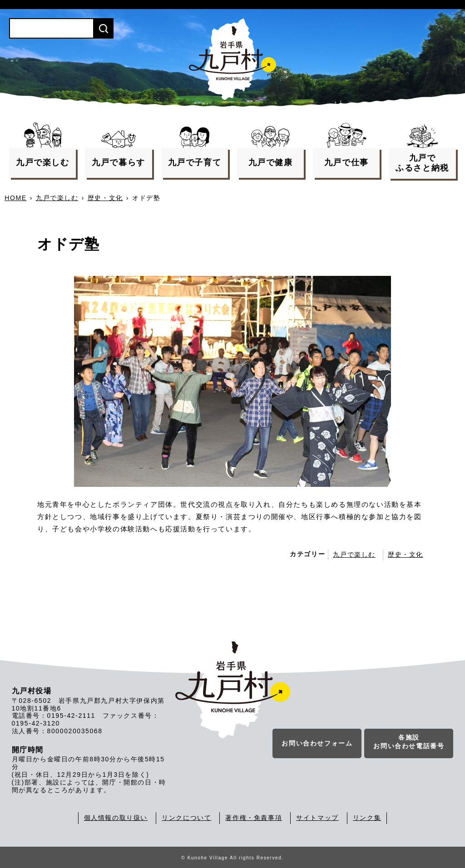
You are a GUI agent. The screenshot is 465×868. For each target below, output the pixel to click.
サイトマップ (317, 818)
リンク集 (367, 818)
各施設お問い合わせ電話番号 (409, 742)
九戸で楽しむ (57, 198)
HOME (15, 198)
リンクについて (186, 818)
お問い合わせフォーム (317, 744)
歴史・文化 (105, 198)
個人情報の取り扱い (116, 818)
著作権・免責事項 (254, 818)
